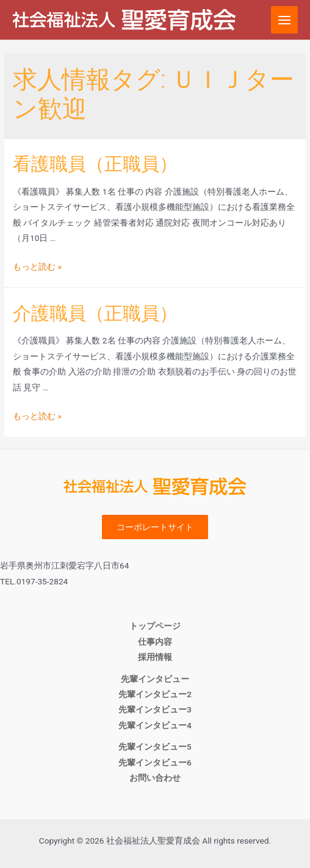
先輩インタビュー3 (155, 709)
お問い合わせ (155, 778)
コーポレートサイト (155, 527)
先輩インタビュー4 (155, 725)
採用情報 (155, 657)
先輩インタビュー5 (155, 747)
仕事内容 (155, 642)
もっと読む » (37, 267)
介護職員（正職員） (95, 313)
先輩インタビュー (155, 679)
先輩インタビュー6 (155, 762)
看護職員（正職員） (95, 164)
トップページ (155, 626)
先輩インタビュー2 (155, 694)
